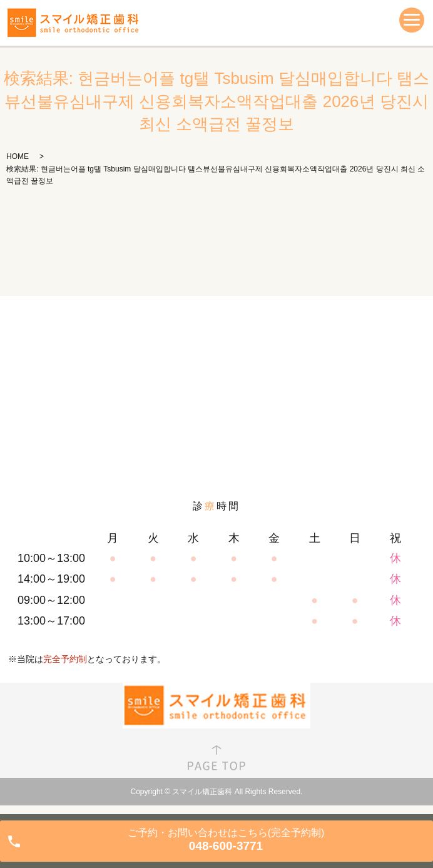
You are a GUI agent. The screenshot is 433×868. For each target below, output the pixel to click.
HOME (18, 156)
